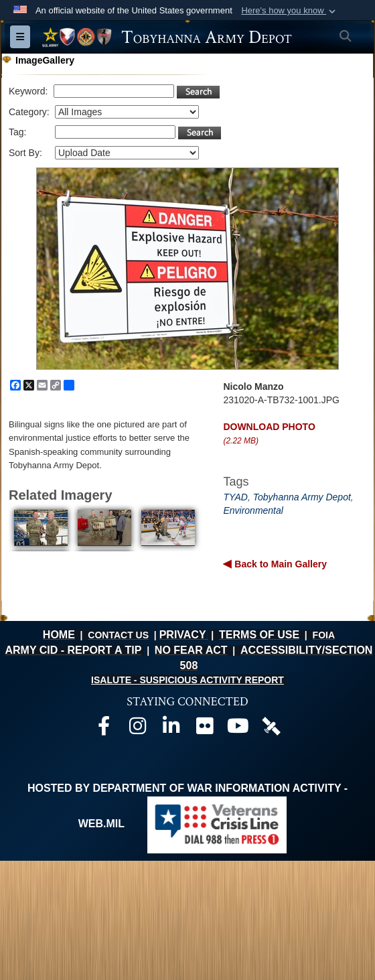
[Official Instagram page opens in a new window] (137, 729)
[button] (290, 11)
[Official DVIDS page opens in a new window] (271, 725)
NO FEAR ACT (191, 650)
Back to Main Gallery (279, 564)
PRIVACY (183, 635)
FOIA (324, 635)
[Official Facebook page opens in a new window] (104, 729)
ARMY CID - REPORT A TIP (73, 650)
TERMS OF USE (259, 635)
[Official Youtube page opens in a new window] (238, 729)
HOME (59, 635)
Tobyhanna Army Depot (302, 497)
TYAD (235, 497)
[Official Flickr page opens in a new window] (204, 729)
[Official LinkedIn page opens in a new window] (171, 729)
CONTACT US (118, 635)
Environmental (253, 510)
